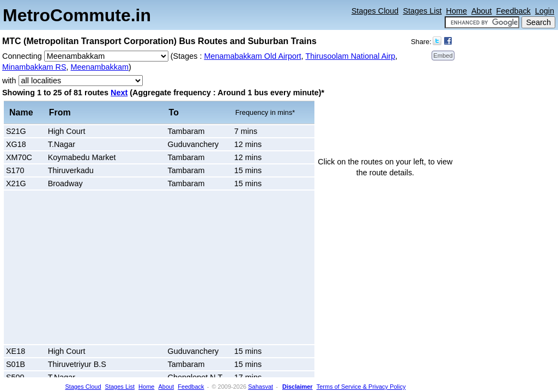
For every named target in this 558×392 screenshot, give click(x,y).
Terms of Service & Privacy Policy (361, 387)
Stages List (422, 11)
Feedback (514, 11)
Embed (443, 56)
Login (545, 11)
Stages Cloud (375, 11)
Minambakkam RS (34, 67)
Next (119, 93)
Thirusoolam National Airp (351, 56)
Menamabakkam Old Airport (252, 56)
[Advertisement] (98, 267)
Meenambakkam (100, 67)
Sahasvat (260, 387)
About (482, 11)
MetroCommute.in (77, 15)
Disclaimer (298, 387)
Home (457, 11)
